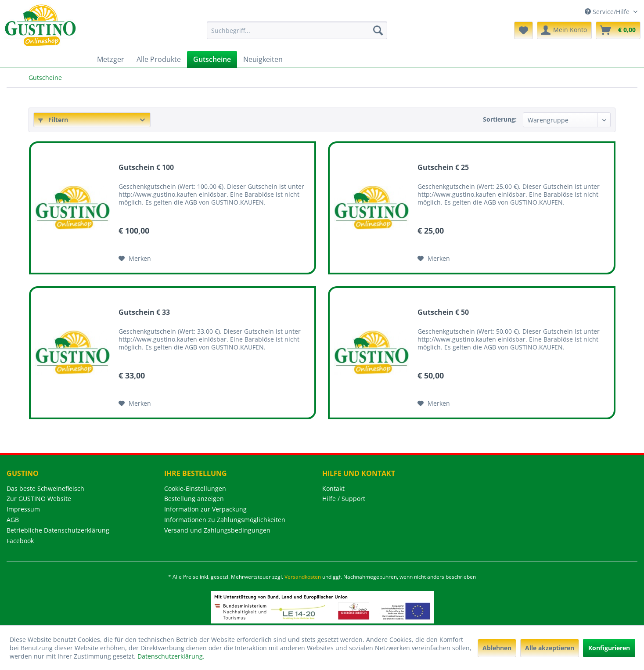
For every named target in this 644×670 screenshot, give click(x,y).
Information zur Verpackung (205, 509)
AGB (13, 520)
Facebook (20, 541)
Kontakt (333, 488)
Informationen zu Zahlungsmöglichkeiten (225, 520)
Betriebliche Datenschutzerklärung (58, 530)
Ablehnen (497, 648)
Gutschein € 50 (443, 312)
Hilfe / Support (344, 499)
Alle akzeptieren (550, 648)
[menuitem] (297, 30)
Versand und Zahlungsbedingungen (217, 530)
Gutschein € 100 (146, 167)
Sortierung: (500, 119)
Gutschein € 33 (144, 312)
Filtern (53, 120)
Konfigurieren (609, 648)
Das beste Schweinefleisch (45, 488)
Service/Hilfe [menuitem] (608, 12)
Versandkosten (303, 577)
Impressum (23, 509)
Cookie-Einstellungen (195, 488)
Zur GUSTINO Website (39, 499)
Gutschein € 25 (443, 167)
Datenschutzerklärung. (171, 656)
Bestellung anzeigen (194, 499)
